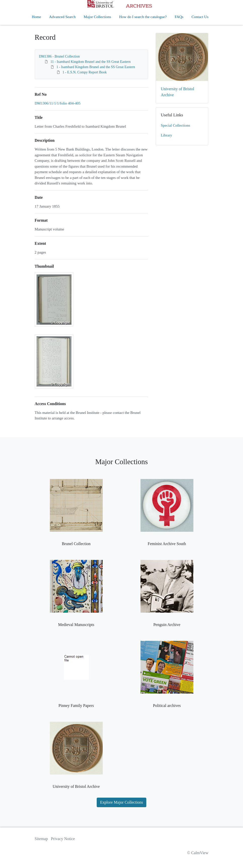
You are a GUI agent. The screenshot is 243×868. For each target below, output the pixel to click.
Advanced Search (62, 17)
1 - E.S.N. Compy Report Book (85, 72)
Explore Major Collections (121, 802)
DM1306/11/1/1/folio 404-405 (58, 103)
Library (167, 135)
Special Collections (176, 125)
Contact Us (200, 17)
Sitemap (41, 839)
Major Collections (97, 17)
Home (36, 17)
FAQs (179, 17)
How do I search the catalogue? (143, 17)
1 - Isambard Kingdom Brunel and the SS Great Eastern (96, 67)
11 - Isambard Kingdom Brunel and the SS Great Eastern (91, 62)
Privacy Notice (63, 839)
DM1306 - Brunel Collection (59, 56)
